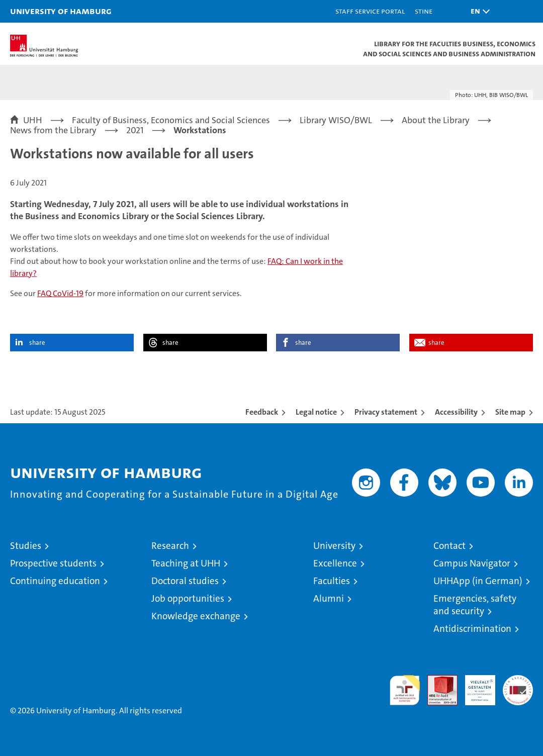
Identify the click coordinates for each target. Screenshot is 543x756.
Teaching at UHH (186, 563)
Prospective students (53, 563)
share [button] (37, 343)
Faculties (332, 581)
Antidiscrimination (472, 629)
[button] (478, 11)
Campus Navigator (472, 563)
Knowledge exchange (196, 616)
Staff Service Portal (370, 11)
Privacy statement (386, 412)
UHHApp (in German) (478, 581)
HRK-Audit (475, 686)
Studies (26, 546)
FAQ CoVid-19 (60, 293)
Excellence (335, 563)
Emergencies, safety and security (475, 605)
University (334, 546)
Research (170, 546)
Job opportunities (188, 598)
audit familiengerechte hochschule (405, 690)
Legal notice (316, 412)
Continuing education (55, 581)
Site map (510, 412)
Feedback (262, 412)
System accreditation (518, 686)
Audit (437, 680)
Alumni (329, 598)
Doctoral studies (185, 581)
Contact (449, 546)
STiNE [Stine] (424, 11)
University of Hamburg (61, 11)
